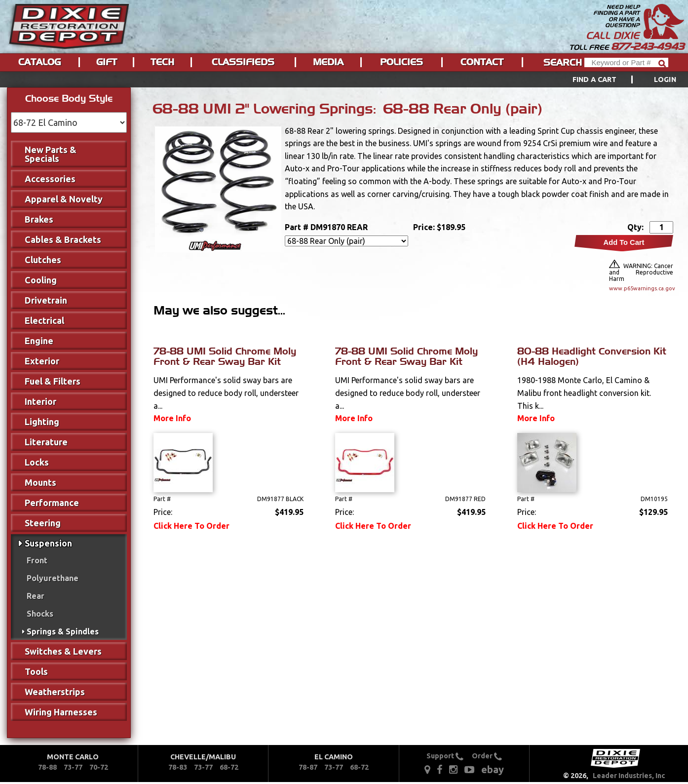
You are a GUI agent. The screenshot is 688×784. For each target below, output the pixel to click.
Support (445, 756)
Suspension (48, 543)
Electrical (44, 320)
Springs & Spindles (63, 631)
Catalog (39, 62)
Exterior (42, 361)
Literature (46, 442)
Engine (39, 341)
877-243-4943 (648, 46)
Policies (401, 62)
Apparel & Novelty (64, 199)
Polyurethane (53, 578)
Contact (482, 62)
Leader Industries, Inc (629, 776)
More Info (172, 418)
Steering (43, 523)
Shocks (40, 614)
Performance (52, 503)
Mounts (40, 482)
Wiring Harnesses (61, 712)
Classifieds (243, 62)
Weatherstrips (55, 692)
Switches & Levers (63, 651)
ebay (493, 769)
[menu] (344, 79)
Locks (37, 462)
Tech (162, 62)
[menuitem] (613, 79)
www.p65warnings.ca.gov (641, 288)
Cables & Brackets (63, 239)
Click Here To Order (191, 526)
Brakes (39, 219)
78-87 (308, 767)
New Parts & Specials (51, 154)
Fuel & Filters (53, 381)
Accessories (50, 179)
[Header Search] (626, 62)
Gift (107, 62)
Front (37, 560)
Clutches (43, 260)
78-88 (47, 767)
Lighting (42, 422)
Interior (40, 401)
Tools (36, 671)
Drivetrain (46, 300)
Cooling (41, 280)
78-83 (178, 767)
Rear (36, 596)
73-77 (73, 767)
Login (665, 79)
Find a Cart (595, 79)
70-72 (99, 767)
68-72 (229, 767)
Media (328, 62)
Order (487, 756)
